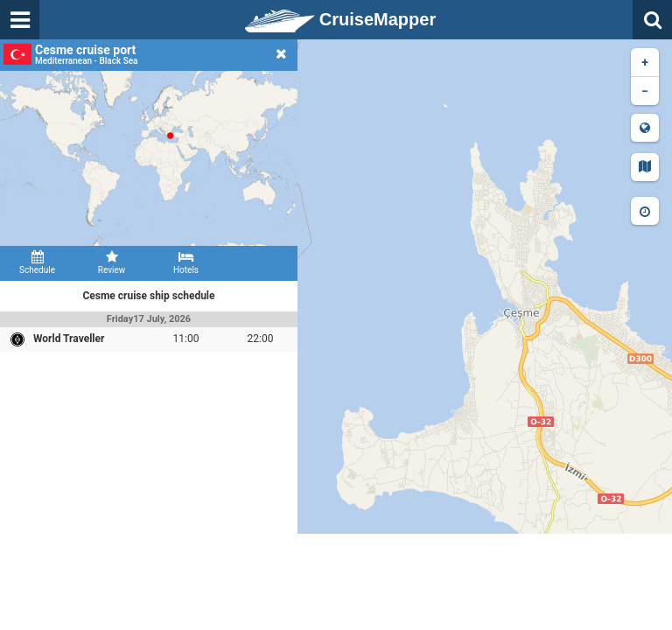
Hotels (186, 262)
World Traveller (69, 339)
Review (112, 262)
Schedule (37, 262)
